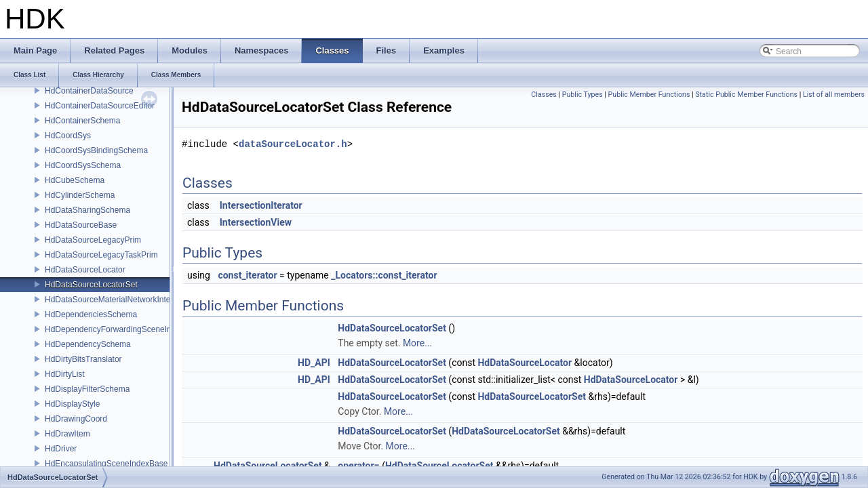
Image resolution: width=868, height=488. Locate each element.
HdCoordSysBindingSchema (96, 150)
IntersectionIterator (261, 205)
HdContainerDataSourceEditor (100, 106)
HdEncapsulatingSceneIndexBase (106, 464)
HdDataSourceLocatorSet (91, 285)
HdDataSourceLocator (85, 270)
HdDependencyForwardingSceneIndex (115, 329)
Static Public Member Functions (746, 95)
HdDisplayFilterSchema (87, 389)
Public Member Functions (649, 95)
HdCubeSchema (75, 180)
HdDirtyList (65, 374)
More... (417, 343)
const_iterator (247, 275)
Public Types (583, 95)
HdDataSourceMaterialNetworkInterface (117, 300)
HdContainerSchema (82, 121)
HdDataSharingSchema (87, 210)
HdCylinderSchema (80, 195)
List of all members (834, 95)
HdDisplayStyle (72, 404)
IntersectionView (256, 222)
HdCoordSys (68, 136)
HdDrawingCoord (76, 419)
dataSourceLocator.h (293, 144)
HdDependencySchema (88, 344)
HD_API (314, 363)
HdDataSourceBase (81, 225)
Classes (544, 95)
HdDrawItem (67, 434)
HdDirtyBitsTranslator (83, 359)
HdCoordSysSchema (83, 165)
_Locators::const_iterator (384, 275)
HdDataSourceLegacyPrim (93, 240)
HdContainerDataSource (89, 91)
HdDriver (61, 449)
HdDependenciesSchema (91, 314)
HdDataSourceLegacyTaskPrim (101, 255)
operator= (358, 466)
